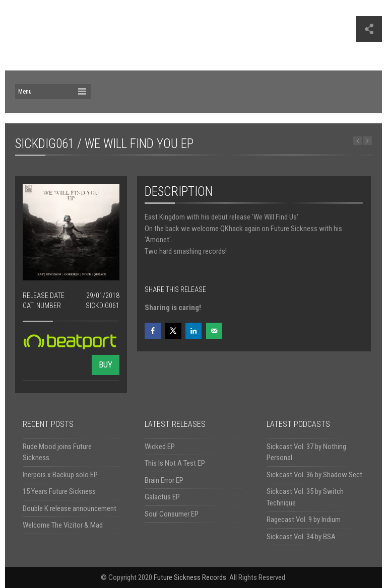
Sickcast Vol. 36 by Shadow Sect (314, 475)
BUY (106, 364)
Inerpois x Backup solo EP (60, 475)
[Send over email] (214, 331)
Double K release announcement (70, 508)
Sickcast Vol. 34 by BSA (301, 537)
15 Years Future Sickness (59, 491)
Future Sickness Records (190, 577)
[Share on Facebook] (153, 331)
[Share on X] (173, 331)
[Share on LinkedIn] (193, 331)
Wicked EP (160, 447)
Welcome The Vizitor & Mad (63, 525)
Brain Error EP (164, 480)
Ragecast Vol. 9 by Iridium (304, 520)
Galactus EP (162, 497)
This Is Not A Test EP (175, 463)
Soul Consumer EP (172, 514)
